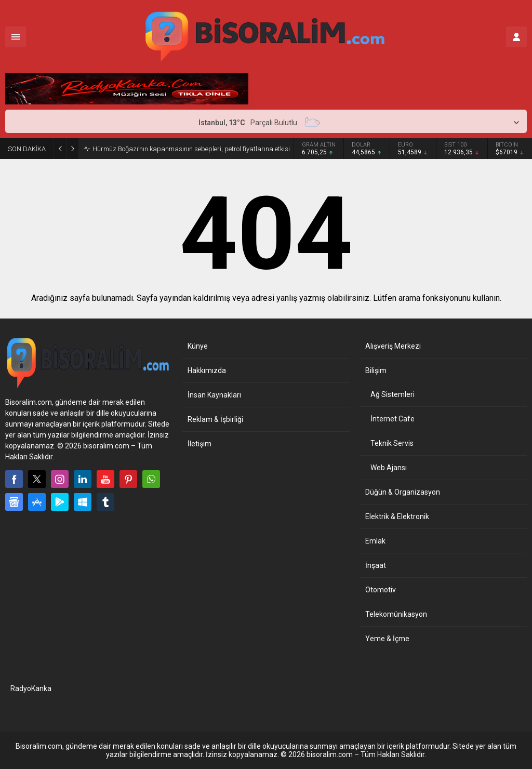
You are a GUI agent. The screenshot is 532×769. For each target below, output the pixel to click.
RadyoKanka (31, 688)
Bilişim (376, 370)
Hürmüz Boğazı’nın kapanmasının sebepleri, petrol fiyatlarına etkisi (191, 149)
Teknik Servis (392, 443)
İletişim (199, 444)
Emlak (375, 541)
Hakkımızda (207, 370)
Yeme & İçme (387, 639)
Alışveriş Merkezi (393, 346)
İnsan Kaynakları (214, 395)
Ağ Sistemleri (393, 394)
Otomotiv (381, 590)
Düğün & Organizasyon (403, 492)
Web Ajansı (389, 468)
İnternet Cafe (393, 419)
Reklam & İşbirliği (215, 419)
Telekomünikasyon (396, 614)
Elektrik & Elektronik (397, 516)
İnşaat (376, 565)
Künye (198, 346)
